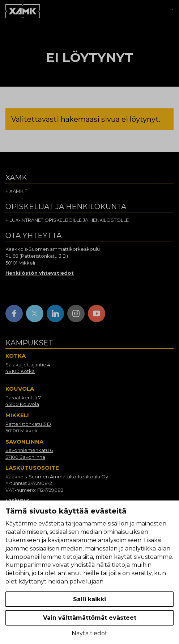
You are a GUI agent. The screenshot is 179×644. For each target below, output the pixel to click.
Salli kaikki (89, 599)
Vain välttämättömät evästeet (90, 618)
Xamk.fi (19, 191)
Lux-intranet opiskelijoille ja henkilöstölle (69, 220)
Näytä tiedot (89, 633)
